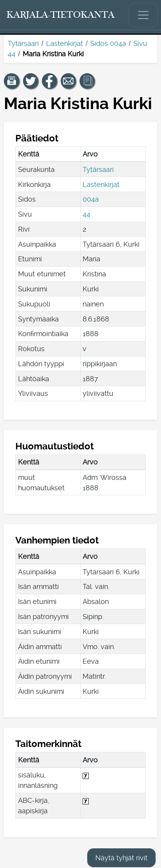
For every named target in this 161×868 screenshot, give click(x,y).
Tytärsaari (23, 43)
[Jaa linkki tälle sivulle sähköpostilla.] (68, 81)
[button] (12, 81)
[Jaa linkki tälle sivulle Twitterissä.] (31, 81)
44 (86, 214)
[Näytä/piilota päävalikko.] (143, 15)
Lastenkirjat (65, 43)
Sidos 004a (108, 43)
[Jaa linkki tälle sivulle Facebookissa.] (50, 81)
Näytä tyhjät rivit (121, 858)
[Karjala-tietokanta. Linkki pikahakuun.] (61, 15)
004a (91, 199)
